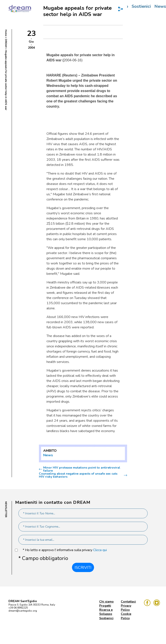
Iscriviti (83, 568)
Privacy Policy (126, 608)
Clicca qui (100, 550)
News (48, 455)
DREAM (6, 43)
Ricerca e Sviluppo (106, 612)
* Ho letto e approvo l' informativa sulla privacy (65, 550)
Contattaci (128, 602)
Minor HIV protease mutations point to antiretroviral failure (82, 469)
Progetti (105, 606)
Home (6, 33)
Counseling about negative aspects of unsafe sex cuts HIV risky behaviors (78, 475)
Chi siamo (106, 602)
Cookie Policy (126, 616)
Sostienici (141, 6)
